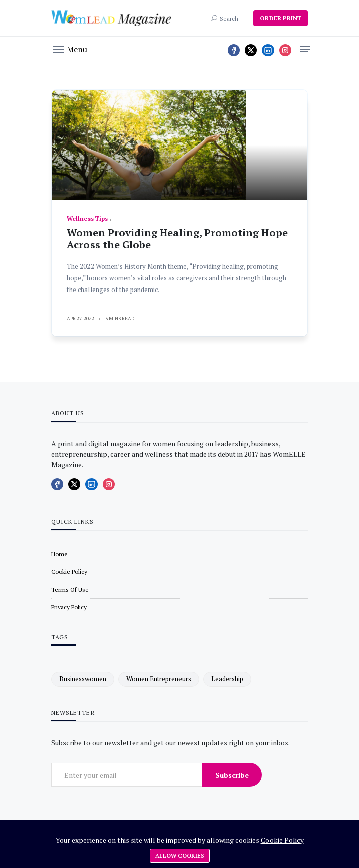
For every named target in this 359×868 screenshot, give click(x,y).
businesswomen (83, 679)
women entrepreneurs (159, 679)
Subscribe (232, 775)
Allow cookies (180, 856)
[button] (70, 49)
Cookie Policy (282, 840)
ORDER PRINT (281, 18)
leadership (227, 679)
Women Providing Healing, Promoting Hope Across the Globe (177, 238)
